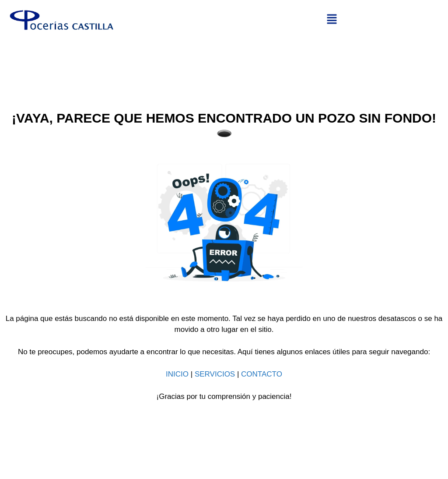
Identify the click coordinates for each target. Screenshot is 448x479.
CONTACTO (262, 374)
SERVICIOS (215, 374)
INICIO (177, 374)
